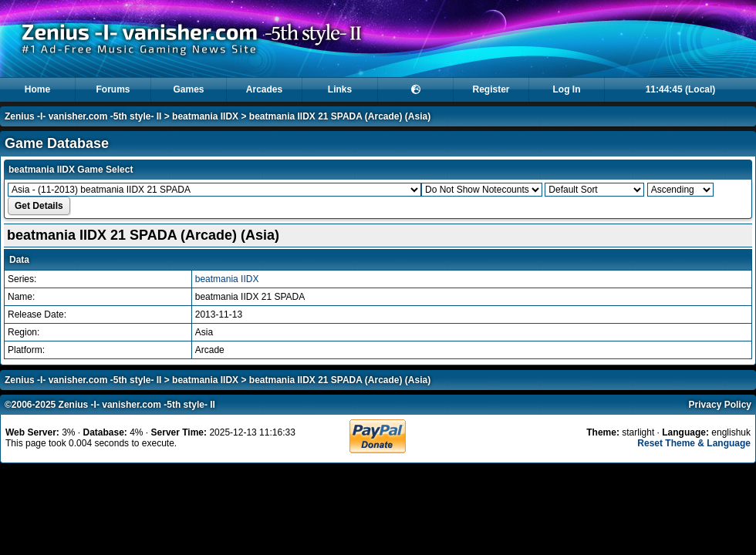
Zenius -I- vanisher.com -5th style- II (83, 116)
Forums (113, 89)
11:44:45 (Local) (681, 89)
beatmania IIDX (205, 116)
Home (37, 89)
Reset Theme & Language (694, 443)
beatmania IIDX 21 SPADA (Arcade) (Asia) (340, 116)
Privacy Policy (720, 405)
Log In (567, 89)
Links (340, 89)
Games (188, 89)
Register (491, 89)
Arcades (264, 89)
